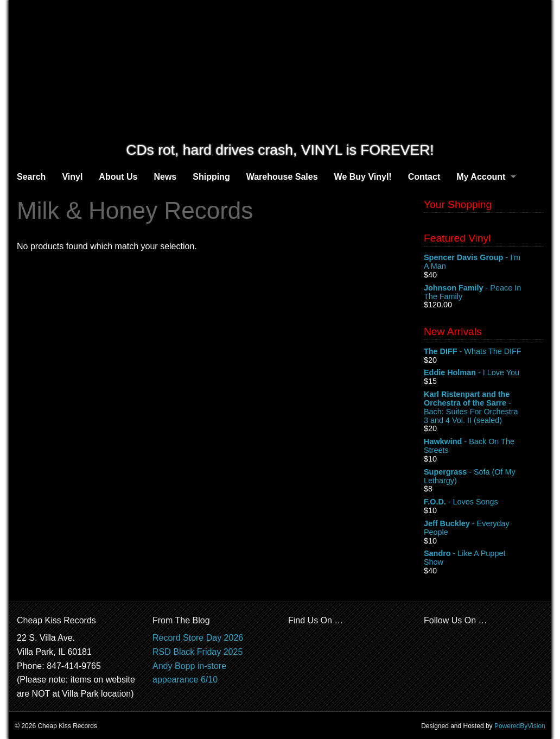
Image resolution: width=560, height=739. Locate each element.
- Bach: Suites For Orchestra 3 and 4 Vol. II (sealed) (483, 407)
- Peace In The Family (483, 293)
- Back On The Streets (483, 446)
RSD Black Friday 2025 (198, 652)
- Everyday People (483, 528)
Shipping (211, 177)
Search (31, 177)
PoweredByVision (520, 726)
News (165, 177)
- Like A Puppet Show (483, 558)
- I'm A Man (483, 262)
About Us (118, 177)
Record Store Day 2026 (198, 638)
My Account (481, 177)
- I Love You (483, 373)
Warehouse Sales (282, 177)
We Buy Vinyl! (363, 177)
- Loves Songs (483, 502)
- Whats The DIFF (483, 352)
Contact (424, 177)
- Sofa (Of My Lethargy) (483, 477)
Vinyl (72, 177)
